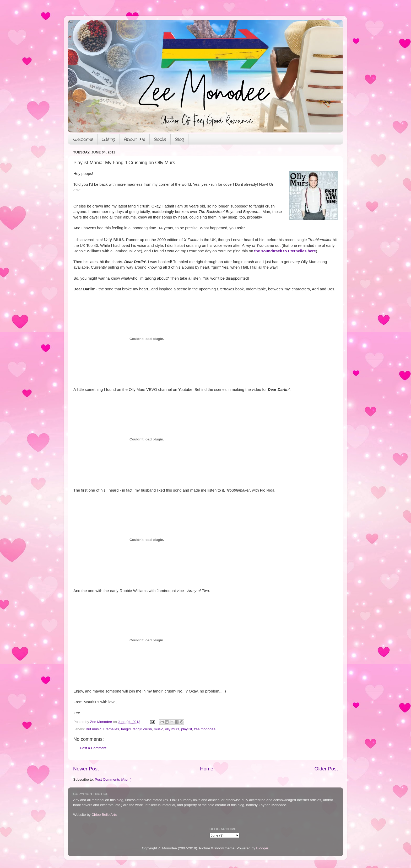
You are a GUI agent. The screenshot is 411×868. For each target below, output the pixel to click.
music (158, 729)
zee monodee (205, 729)
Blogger (262, 848)
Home (207, 769)
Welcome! (83, 139)
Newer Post (86, 769)
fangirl (126, 729)
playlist (186, 729)
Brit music (93, 729)
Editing (109, 139)
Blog (179, 139)
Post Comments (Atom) (113, 779)
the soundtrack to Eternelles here (285, 251)
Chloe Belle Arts (104, 815)
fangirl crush (142, 729)
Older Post (326, 769)
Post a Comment (93, 748)
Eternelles (111, 729)
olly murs (172, 729)
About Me (135, 139)
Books (160, 139)
